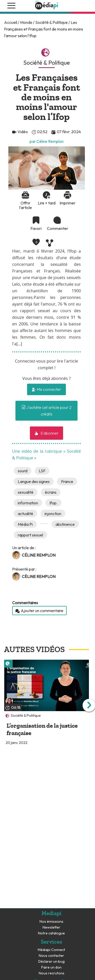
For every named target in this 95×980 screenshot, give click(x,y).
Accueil (11, 22)
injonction (53, 514)
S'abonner (49, 433)
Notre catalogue (51, 933)
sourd (23, 471)
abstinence (65, 524)
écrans (51, 492)
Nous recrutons (52, 973)
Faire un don (51, 967)
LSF (42, 471)
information (28, 503)
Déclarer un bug (51, 962)
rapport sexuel (30, 535)
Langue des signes (34, 481)
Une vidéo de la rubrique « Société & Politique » (46, 455)
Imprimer (68, 203)
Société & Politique (51, 22)
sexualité (26, 492)
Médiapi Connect (51, 950)
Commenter (57, 228)
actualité (25, 514)
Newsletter (51, 927)
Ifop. (53, 503)
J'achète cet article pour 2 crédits (46, 411)
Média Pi (25, 524)
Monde (26, 22)
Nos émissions (51, 922)
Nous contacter (51, 956)
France (67, 481)
